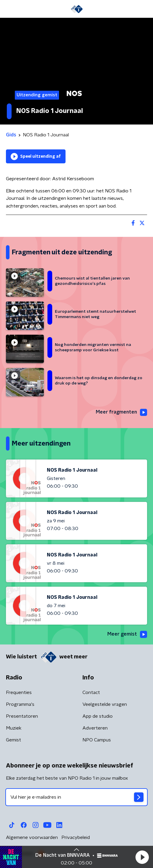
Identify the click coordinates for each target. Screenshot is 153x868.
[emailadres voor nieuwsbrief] (76, 797)
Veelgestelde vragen (105, 704)
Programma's (20, 704)
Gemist (13, 740)
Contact (91, 693)
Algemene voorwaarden (32, 837)
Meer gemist (127, 634)
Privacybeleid (76, 837)
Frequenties (19, 693)
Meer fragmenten (121, 412)
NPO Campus (97, 740)
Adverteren (95, 728)
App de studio (98, 716)
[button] (142, 857)
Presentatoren (22, 716)
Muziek (14, 728)
